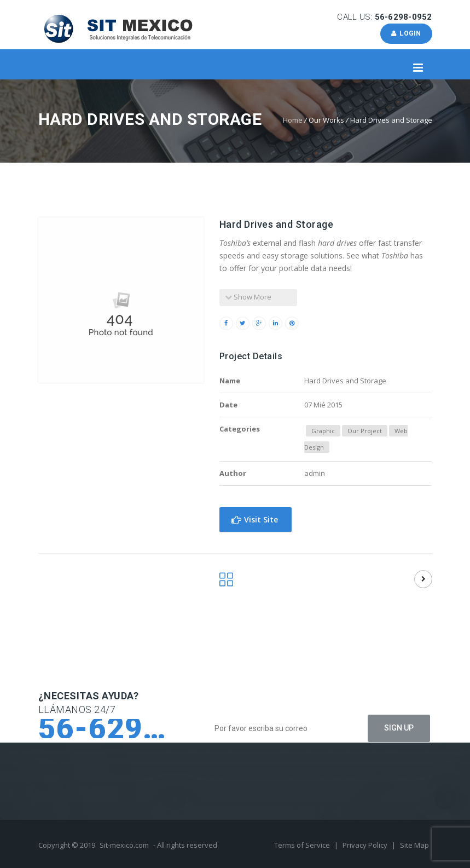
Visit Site (255, 519)
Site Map (414, 845)
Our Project (365, 431)
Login (406, 33)
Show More (248, 297)
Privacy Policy (366, 845)
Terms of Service (303, 845)
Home (293, 120)
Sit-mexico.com (124, 845)
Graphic (323, 431)
